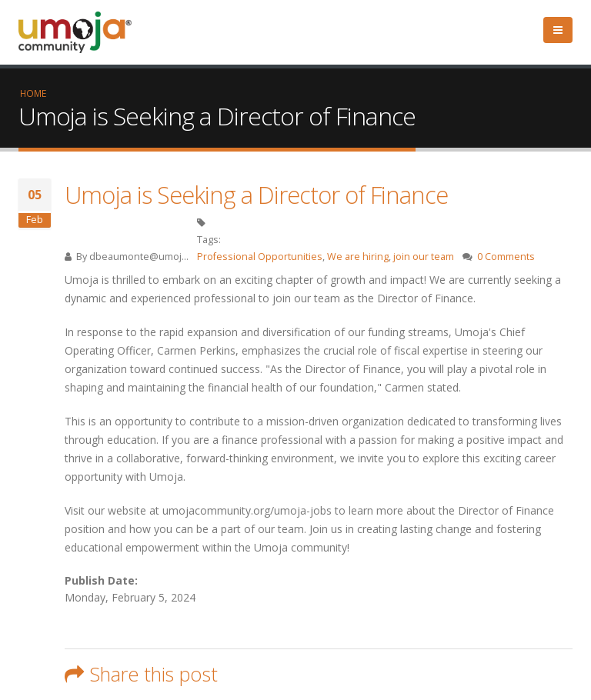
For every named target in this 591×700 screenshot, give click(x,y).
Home (33, 93)
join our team (424, 257)
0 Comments (506, 257)
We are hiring (358, 257)
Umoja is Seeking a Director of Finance (256, 195)
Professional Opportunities (260, 257)
